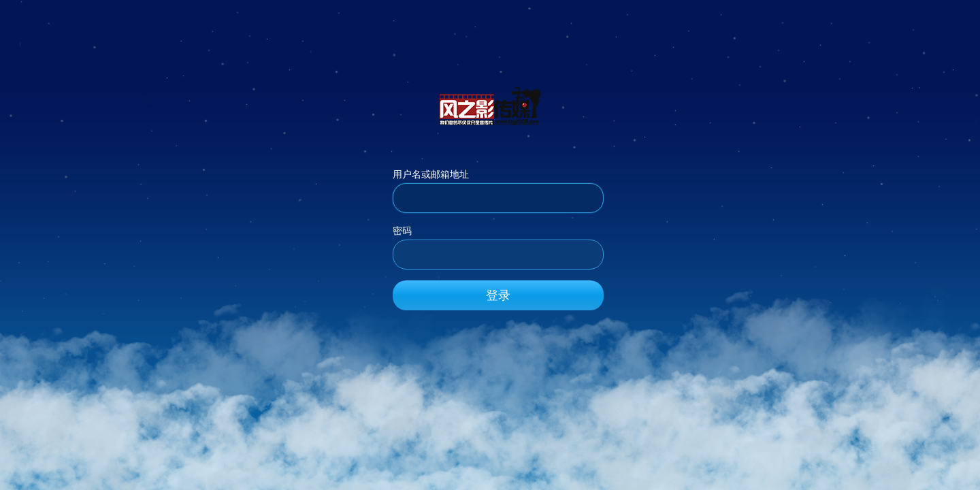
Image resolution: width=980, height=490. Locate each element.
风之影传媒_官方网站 (490, 105)
